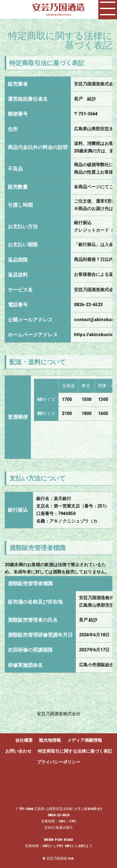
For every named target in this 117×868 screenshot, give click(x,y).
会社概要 (24, 740)
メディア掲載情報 (85, 740)
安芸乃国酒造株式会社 (59, 714)
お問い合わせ (18, 751)
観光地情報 (50, 740)
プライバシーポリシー (59, 762)
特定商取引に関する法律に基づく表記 (75, 751)
